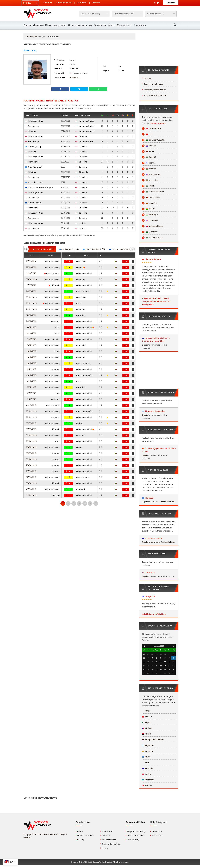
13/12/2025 (31, 369)
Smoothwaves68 (153, 192)
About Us (48, 3)
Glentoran (81, 136)
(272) (42, 249)
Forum (105, 848)
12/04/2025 (31, 477)
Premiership (32, 126)
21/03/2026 (31, 285)
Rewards (96, 3)
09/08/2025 (31, 459)
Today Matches (109, 840)
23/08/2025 (31, 447)
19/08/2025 (31, 453)
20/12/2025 (31, 363)
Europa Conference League (39, 187)
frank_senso (151, 197)
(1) (69, 249)
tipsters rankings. (158, 123)
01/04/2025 (31, 489)
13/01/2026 (31, 345)
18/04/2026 (31, 261)
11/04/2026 (31, 273)
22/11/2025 (31, 387)
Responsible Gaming (136, 831)
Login (157, 3)
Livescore (101, 25)
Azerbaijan (148, 780)
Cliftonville (82, 172)
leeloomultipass (152, 226)
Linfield (57, 327)
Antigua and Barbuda (153, 740)
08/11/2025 (31, 393)
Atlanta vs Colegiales (155, 411)
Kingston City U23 (152, 538)
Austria (147, 774)
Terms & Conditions (136, 836)
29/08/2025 (31, 441)
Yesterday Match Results (155, 90)
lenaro (148, 151)
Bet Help (81, 840)
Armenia (147, 751)
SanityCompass (152, 238)
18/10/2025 (31, 399)
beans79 (149, 203)
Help (113, 25)
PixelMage (150, 215)
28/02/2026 (31, 303)
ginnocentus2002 (153, 140)
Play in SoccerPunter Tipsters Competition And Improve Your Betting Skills (156, 302)
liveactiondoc (151, 174)
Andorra (147, 728)
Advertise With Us (64, 3)
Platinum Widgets (57, 25)
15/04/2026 (31, 267)
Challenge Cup (33, 147)
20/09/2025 (31, 417)
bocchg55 (150, 220)
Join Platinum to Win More (154, 614)
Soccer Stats (108, 831)
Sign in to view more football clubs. (158, 502)
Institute (81, 223)
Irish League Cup (34, 121)
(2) (125, 249)
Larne (79, 303)
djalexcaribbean (151, 259)
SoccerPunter (31, 36)
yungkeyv (150, 232)
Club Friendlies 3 (34, 167)
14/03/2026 (31, 291)
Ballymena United (85, 121)
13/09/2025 (31, 429)
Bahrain (147, 786)
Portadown (81, 261)
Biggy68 (149, 157)
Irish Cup (30, 131)
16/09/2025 (31, 423)
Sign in (145, 345)
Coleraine (81, 147)
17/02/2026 (31, 315)
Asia (145, 763)
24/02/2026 (31, 309)
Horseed (148, 498)
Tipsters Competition (81, 25)
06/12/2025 (31, 375)
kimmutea (150, 180)
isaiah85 (149, 169)
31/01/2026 (31, 327)
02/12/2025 (31, 381)
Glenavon (81, 279)
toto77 (148, 209)
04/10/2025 (31, 405)
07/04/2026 (31, 279)
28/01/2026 (31, 333)
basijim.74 (148, 596)
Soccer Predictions (86, 836)
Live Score (107, 836)
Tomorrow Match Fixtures (155, 95)
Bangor (80, 267)
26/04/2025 (31, 465)
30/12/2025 (31, 351)
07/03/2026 (31, 297)
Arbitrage (141, 25)
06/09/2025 (31, 435)
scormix (149, 163)
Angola (147, 734)
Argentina (148, 745)
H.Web (148, 186)
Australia (147, 768)
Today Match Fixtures (153, 84)
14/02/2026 (31, 321)
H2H (126, 261)
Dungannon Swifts (52, 339)
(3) (94, 249)
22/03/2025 (31, 495)
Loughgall (80, 489)
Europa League (33, 203)
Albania (147, 717)
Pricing (40, 25)
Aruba (146, 757)
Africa (146, 711)
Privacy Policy (133, 840)
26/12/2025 (31, 357)
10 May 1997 (75, 77)
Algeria (147, 722)
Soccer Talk (125, 25)
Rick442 (149, 146)
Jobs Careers (158, 836)
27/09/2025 (31, 411)
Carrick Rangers (52, 273)
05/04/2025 (31, 483)
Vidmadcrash (151, 128)
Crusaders (81, 315)
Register (171, 3)
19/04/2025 (31, 471)
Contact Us (82, 3)
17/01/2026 (31, 339)
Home (29, 25)
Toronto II (148, 572)
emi (147, 134)
